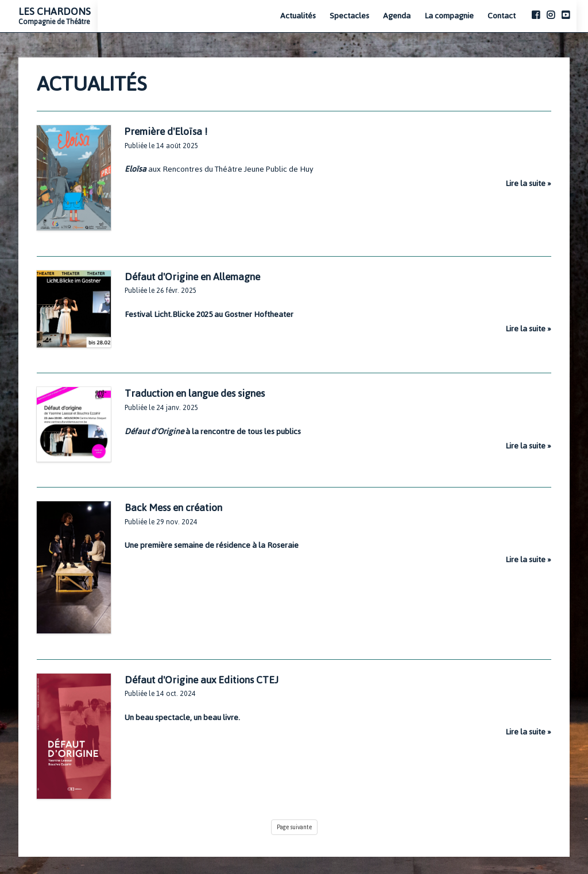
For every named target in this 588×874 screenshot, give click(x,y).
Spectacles (349, 16)
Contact (502, 16)
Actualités (298, 16)
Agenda (397, 16)
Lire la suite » (528, 183)
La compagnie (449, 16)
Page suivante (294, 827)
